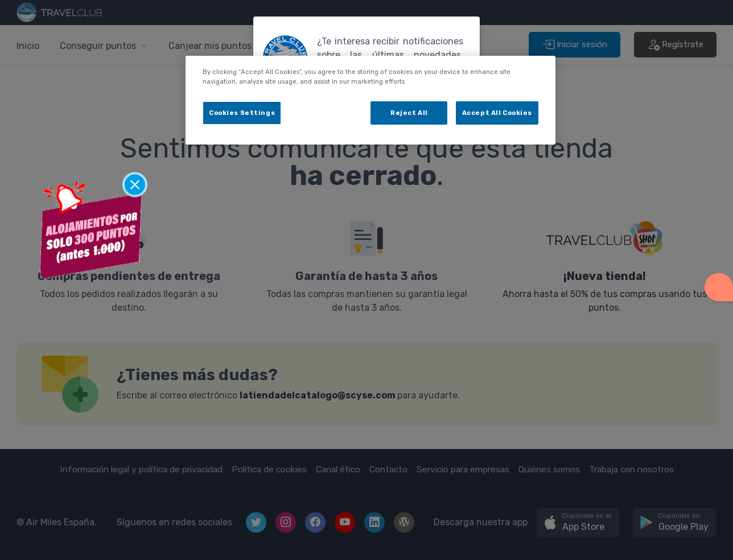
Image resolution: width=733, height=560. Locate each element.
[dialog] (370, 100)
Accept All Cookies (497, 113)
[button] (719, 285)
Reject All (409, 113)
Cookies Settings (242, 113)
